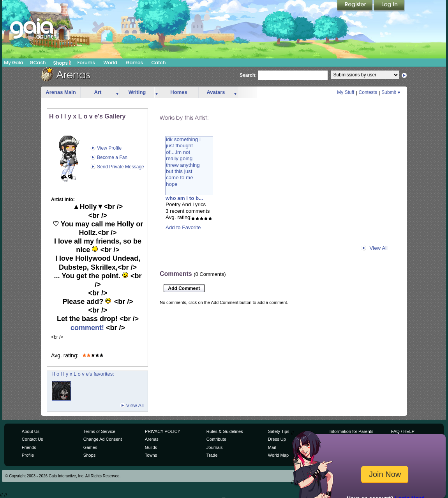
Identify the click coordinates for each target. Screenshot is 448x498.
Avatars (216, 92)
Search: (248, 75)
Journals (215, 447)
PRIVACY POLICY (163, 431)
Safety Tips (279, 431)
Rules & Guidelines (225, 431)
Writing (137, 92)
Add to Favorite (183, 227)
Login (389, 6)
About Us (31, 431)
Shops (62, 63)
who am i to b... (184, 198)
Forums (86, 63)
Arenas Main (61, 92)
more (117, 93)
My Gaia (13, 63)
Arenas (152, 439)
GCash (38, 63)
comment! (88, 328)
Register (355, 6)
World (110, 63)
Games (134, 63)
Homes (179, 92)
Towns (151, 455)
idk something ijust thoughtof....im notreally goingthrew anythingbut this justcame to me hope (183, 162)
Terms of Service (99, 431)
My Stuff (346, 92)
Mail (272, 447)
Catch (159, 63)
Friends (29, 447)
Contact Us (33, 439)
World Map (278, 455)
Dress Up (277, 439)
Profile (28, 455)
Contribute (216, 439)
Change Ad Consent (103, 439)
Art (98, 92)
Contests (368, 92)
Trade (212, 455)
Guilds (151, 447)
